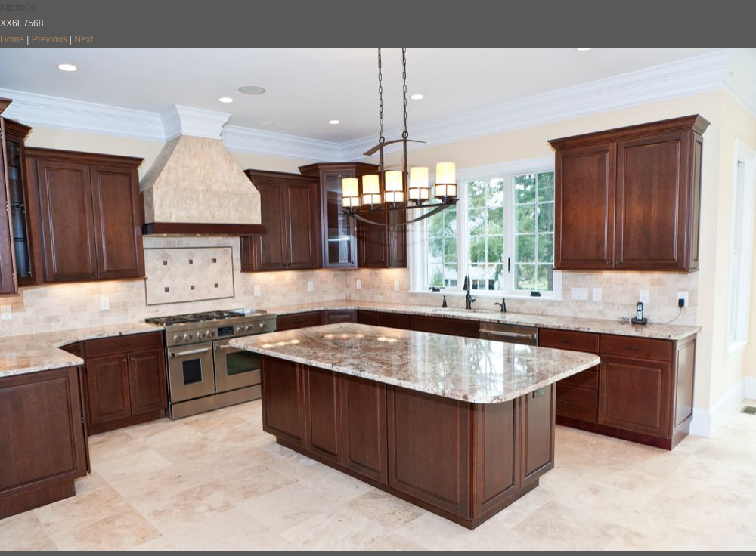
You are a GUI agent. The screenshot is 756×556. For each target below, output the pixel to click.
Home (12, 39)
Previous (50, 39)
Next (84, 39)
